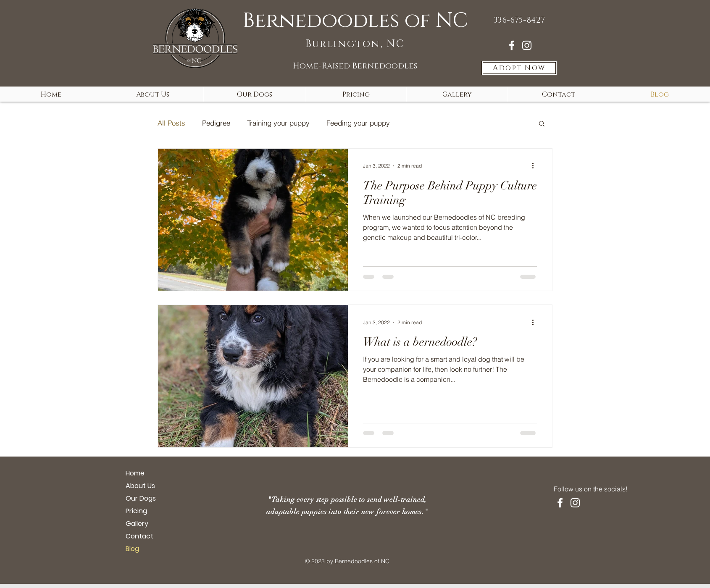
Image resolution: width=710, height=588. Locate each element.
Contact (139, 536)
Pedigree (216, 123)
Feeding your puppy (358, 123)
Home (135, 473)
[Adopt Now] (519, 68)
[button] (542, 124)
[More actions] (536, 166)
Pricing (136, 511)
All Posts (171, 123)
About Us (140, 486)
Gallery (137, 524)
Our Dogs (141, 498)
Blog (132, 549)
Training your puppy (278, 123)
